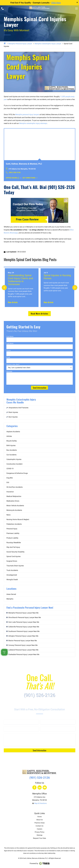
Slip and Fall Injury (13, 547)
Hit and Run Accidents (15, 487)
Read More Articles (39, 314)
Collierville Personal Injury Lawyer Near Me (23, 627)
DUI (8, 482)
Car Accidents (11, 455)
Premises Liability (13, 533)
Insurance (10, 492)
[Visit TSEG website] (44, 863)
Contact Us (39, 826)
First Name (10, 336)
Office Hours (13, 178)
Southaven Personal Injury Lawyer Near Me (23, 631)
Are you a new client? (13, 364)
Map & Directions (39, 803)
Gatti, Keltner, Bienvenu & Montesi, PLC (35, 858)
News (8, 515)
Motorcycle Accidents (14, 510)
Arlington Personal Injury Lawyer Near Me (22, 636)
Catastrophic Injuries (14, 459)
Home (39, 817)
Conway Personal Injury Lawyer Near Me (22, 645)
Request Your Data (39, 838)
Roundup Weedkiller (14, 543)
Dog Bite (10, 478)
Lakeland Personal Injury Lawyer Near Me (22, 650)
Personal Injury (12, 529)
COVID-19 (10, 469)
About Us (40, 820)
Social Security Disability (15, 552)
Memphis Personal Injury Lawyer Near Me (22, 613)
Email (8, 357)
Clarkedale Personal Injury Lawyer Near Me (23, 654)
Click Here (56, 3)
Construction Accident (14, 464)
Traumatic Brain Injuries (15, 566)
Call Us (4, 652)
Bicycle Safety (12, 441)
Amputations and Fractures (17, 408)
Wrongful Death (12, 580)
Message (9, 371)
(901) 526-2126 (13, 173)
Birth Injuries (11, 445)
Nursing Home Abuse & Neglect (18, 519)
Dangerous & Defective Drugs (17, 473)
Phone (8, 350)
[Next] (75, 288)
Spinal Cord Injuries (14, 556)
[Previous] (4, 288)
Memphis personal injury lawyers (27, 115)
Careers (40, 829)
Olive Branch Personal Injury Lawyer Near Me (24, 617)
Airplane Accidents (13, 432)
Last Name (10, 343)
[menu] (76, 8)
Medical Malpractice (14, 496)
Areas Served (11, 594)
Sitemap (39, 835)
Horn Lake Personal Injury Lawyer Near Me (23, 622)
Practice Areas (40, 823)
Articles (9, 436)
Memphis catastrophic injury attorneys (33, 123)
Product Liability (12, 538)
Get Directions (30, 178)
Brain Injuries (12, 412)
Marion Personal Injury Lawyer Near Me (22, 641)
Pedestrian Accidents (14, 524)
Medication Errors (13, 501)
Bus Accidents (12, 450)
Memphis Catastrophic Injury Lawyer (48, 44)
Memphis (10, 599)
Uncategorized (12, 575)
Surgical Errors (12, 561)
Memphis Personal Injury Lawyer (20, 44)
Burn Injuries (12, 417)
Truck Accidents (12, 570)
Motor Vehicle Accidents (15, 506)
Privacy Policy (39, 832)
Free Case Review (27, 219)
